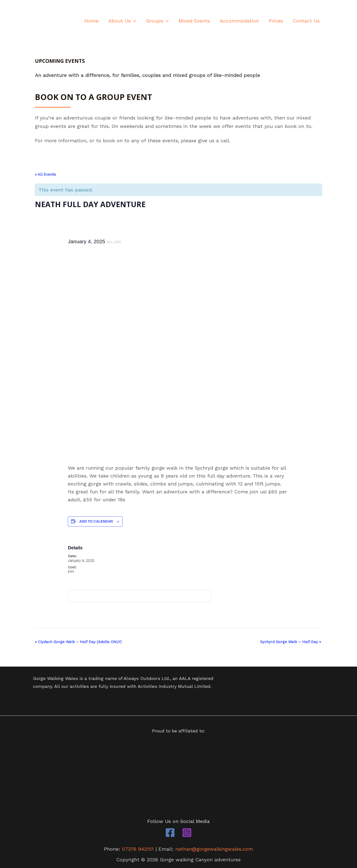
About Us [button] (122, 21)
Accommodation (239, 21)
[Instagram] (187, 832)
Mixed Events (194, 21)
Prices (276, 21)
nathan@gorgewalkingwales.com (214, 849)
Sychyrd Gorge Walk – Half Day (291, 642)
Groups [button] (157, 21)
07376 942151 (138, 849)
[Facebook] (170, 832)
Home (91, 21)
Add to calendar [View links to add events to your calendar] (96, 521)
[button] (133, 21)
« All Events (45, 174)
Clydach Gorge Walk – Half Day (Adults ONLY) (78, 642)
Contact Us (306, 21)
